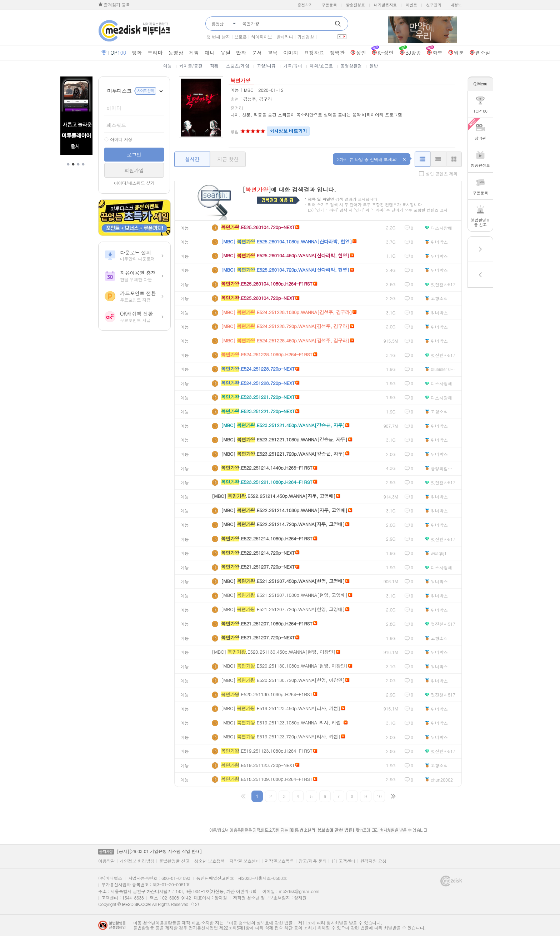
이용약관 (107, 861)
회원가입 (134, 170)
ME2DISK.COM (136, 904)
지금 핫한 (228, 159)
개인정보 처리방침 (137, 861)
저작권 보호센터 (245, 861)
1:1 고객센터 (343, 861)
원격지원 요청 (373, 861)
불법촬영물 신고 (174, 861)
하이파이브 (262, 37)
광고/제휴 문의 (313, 861)
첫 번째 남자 (218, 37)
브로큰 (241, 37)
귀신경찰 (306, 37)
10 (379, 796)
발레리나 (285, 37)
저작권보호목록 (279, 861)
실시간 (192, 159)
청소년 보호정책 (210, 861)
